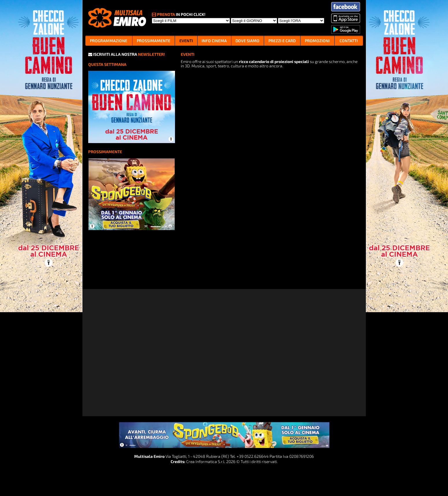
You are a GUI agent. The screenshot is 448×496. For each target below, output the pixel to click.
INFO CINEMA (214, 41)
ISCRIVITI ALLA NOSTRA (127, 54)
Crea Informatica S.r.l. (206, 461)
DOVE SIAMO (247, 41)
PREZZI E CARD (282, 41)
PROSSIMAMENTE (154, 41)
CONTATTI (349, 41)
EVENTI (186, 41)
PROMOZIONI (317, 41)
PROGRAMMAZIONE (109, 41)
